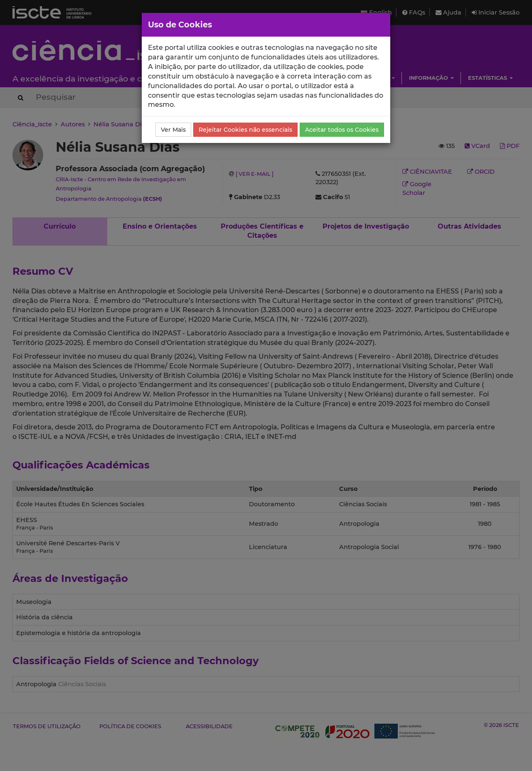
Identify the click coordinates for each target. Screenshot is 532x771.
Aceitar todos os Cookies (342, 130)
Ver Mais (173, 130)
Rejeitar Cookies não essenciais (245, 130)
